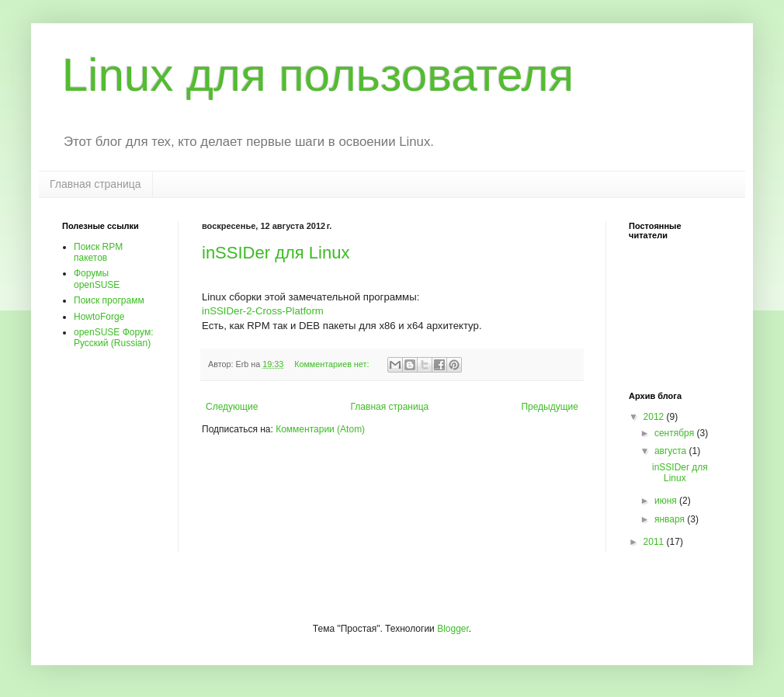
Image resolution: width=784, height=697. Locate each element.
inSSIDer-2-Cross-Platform (263, 311)
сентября (676, 433)
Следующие (232, 407)
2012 (655, 417)
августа (672, 451)
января (671, 519)
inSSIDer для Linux (276, 253)
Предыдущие (550, 407)
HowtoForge (99, 317)
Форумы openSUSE (97, 279)
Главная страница (95, 184)
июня (667, 501)
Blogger (453, 629)
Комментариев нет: (333, 364)
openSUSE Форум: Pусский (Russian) (114, 338)
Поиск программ (109, 300)
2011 (655, 542)
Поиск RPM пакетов (98, 252)
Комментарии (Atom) (320, 429)
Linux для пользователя (318, 75)
